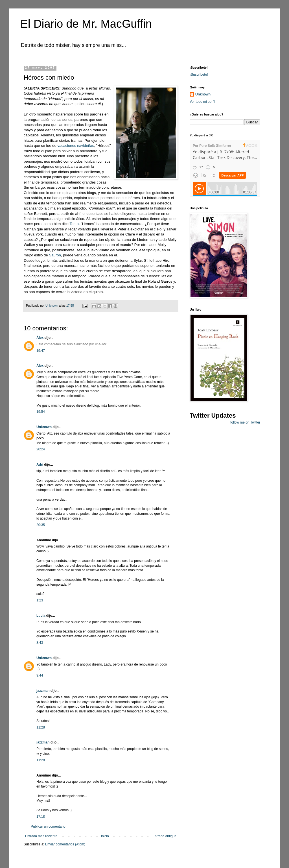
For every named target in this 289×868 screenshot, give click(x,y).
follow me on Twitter (245, 422)
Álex (40, 338)
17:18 (41, 817)
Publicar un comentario (48, 826)
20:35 (41, 525)
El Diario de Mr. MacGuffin (86, 24)
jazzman (43, 691)
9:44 (40, 675)
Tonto (74, 224)
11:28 (41, 727)
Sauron (55, 255)
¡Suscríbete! (199, 75)
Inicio (105, 836)
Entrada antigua (164, 836)
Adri (40, 464)
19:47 (41, 351)
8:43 (40, 643)
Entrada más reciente (41, 836)
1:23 (40, 600)
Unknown (44, 427)
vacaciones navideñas (76, 146)
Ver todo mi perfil (202, 102)
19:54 (41, 412)
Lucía (41, 616)
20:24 (41, 449)
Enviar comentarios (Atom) (65, 844)
